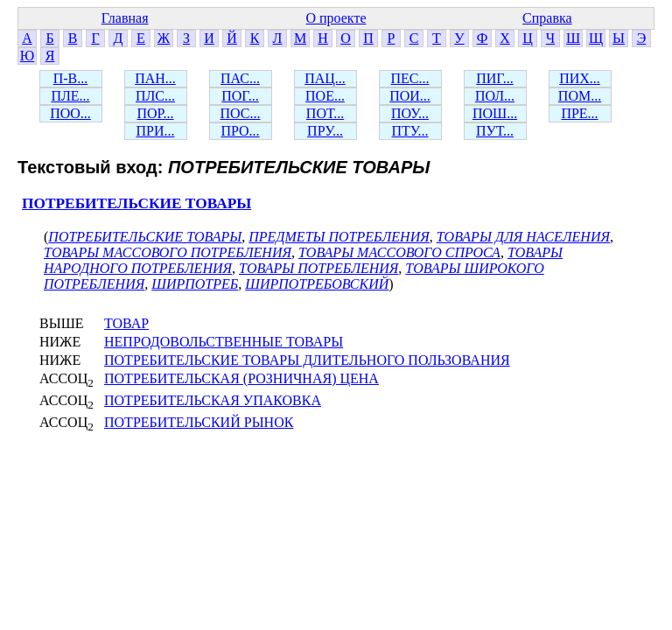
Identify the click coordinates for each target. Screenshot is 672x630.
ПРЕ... (579, 113)
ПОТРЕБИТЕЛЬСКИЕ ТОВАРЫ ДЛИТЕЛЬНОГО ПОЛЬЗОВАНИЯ (307, 360)
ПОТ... (325, 113)
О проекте (336, 18)
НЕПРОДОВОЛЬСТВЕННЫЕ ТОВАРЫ (224, 342)
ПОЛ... (495, 96)
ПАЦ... (325, 78)
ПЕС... (410, 78)
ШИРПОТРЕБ (195, 284)
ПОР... (155, 113)
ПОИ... (410, 96)
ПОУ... (410, 113)
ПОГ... (240, 96)
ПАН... (155, 78)
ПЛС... (155, 96)
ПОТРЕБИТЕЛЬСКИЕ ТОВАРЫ (136, 203)
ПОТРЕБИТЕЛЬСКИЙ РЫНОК (199, 422)
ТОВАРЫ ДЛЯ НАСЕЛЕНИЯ (523, 237)
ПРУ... (325, 131)
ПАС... (240, 78)
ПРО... (240, 131)
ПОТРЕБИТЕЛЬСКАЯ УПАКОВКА (213, 400)
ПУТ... (495, 131)
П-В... (71, 78)
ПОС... (241, 113)
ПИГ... (495, 78)
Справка (547, 18)
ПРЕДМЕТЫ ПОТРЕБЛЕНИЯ (339, 237)
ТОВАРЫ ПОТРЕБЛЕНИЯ (318, 268)
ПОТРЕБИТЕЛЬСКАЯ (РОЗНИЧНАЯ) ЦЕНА (241, 378)
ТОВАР (126, 323)
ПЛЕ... (70, 96)
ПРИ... (155, 131)
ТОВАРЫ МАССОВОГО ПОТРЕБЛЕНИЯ (168, 252)
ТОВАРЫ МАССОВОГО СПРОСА (399, 252)
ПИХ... (580, 78)
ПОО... (70, 113)
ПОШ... (495, 113)
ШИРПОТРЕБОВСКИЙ (317, 284)
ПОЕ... (325, 96)
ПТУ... (409, 131)
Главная (125, 18)
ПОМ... (580, 96)
